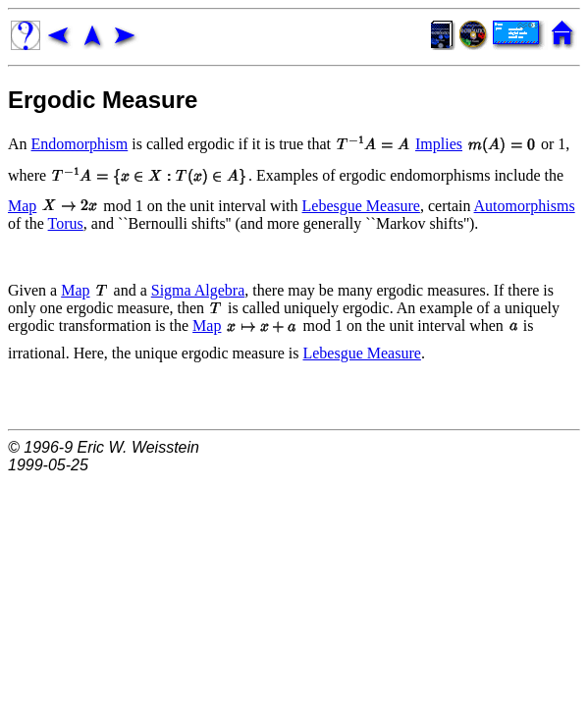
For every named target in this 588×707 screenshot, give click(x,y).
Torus (66, 223)
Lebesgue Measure (361, 206)
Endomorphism (80, 144)
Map (22, 206)
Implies (439, 144)
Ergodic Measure (103, 100)
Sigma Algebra (198, 290)
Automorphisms (525, 206)
